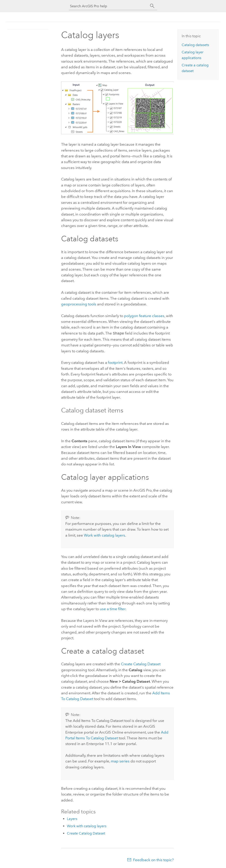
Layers (72, 818)
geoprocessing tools (79, 304)
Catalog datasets (195, 45)
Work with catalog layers (105, 535)
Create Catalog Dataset (141, 664)
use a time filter (113, 608)
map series (120, 761)
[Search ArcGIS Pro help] (109, 6)
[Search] (152, 6)
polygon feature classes (144, 316)
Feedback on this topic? (153, 859)
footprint (115, 362)
